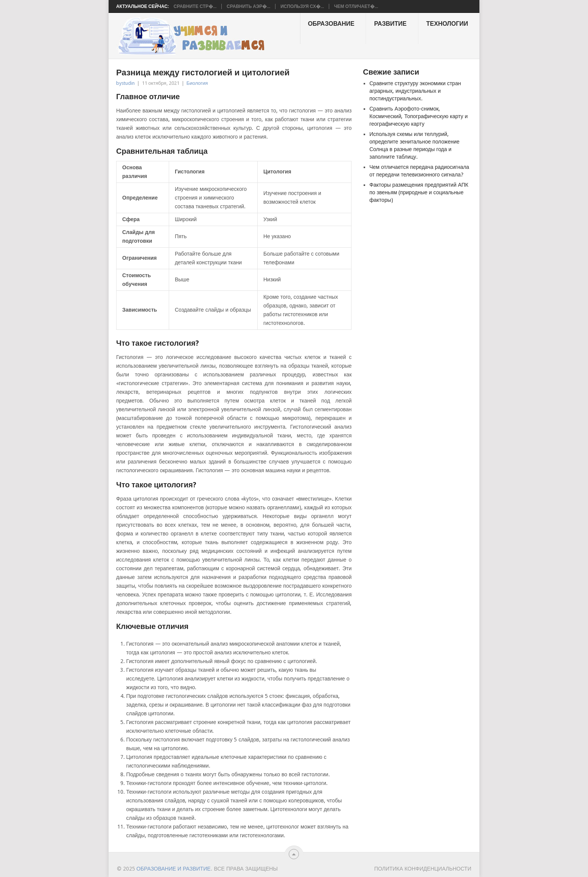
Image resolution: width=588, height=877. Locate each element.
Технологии (447, 24)
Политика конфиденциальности (423, 869)
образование (331, 24)
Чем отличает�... (356, 6)
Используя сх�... (302, 6)
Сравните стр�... (195, 6)
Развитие (390, 24)
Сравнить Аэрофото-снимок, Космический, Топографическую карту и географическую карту (418, 116)
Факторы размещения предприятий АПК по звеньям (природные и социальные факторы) (419, 192)
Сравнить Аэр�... (248, 6)
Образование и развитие (174, 869)
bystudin (125, 83)
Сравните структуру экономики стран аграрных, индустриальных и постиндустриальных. (415, 91)
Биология (197, 83)
